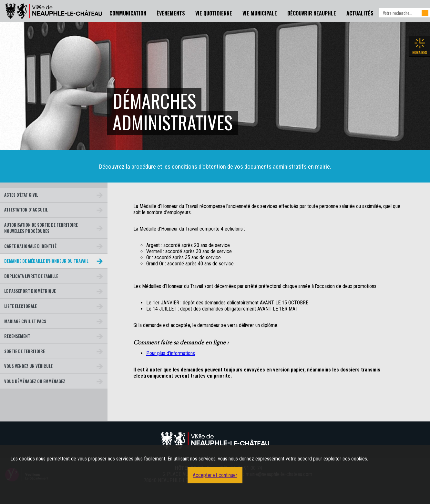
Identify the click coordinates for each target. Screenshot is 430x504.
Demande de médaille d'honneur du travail (46, 261)
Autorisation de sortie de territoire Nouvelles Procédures (41, 228)
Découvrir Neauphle (312, 13)
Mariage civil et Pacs (25, 321)
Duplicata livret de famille (31, 276)
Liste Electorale (20, 306)
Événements (171, 13)
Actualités (360, 13)
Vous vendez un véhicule (28, 366)
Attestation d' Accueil (26, 210)
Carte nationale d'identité (30, 246)
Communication (128, 13)
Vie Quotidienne (214, 13)
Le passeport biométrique (30, 291)
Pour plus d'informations (171, 353)
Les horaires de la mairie (420, 46)
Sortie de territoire (25, 351)
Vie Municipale (260, 13)
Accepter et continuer (215, 475)
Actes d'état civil (21, 195)
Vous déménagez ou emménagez (35, 381)
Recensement (17, 336)
